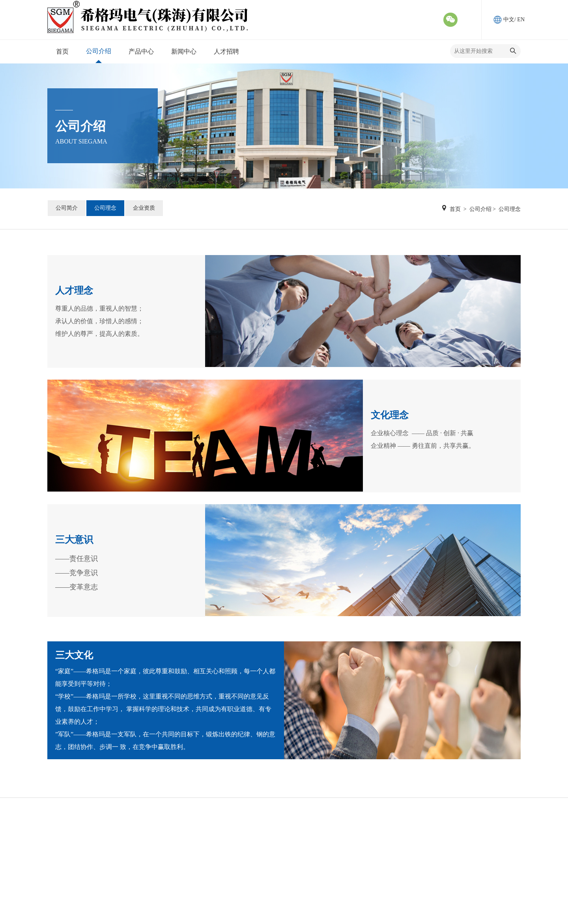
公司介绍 (480, 209)
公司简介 (67, 208)
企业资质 (144, 208)
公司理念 (105, 208)
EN (521, 20)
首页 (455, 209)
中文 (509, 20)
